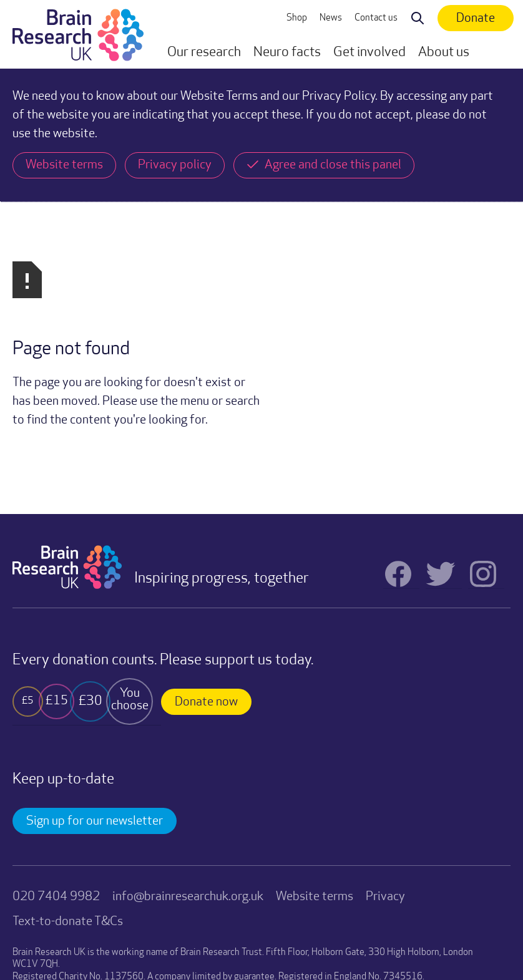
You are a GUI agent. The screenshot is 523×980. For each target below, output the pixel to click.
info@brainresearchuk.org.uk (188, 764)
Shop (297, 18)
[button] (204, 53)
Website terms (315, 764)
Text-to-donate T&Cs (68, 788)
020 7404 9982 (56, 764)
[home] (78, 34)
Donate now (206, 569)
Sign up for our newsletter (95, 688)
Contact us (376, 18)
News (331, 18)
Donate (476, 19)
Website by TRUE (44, 934)
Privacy (385, 764)
